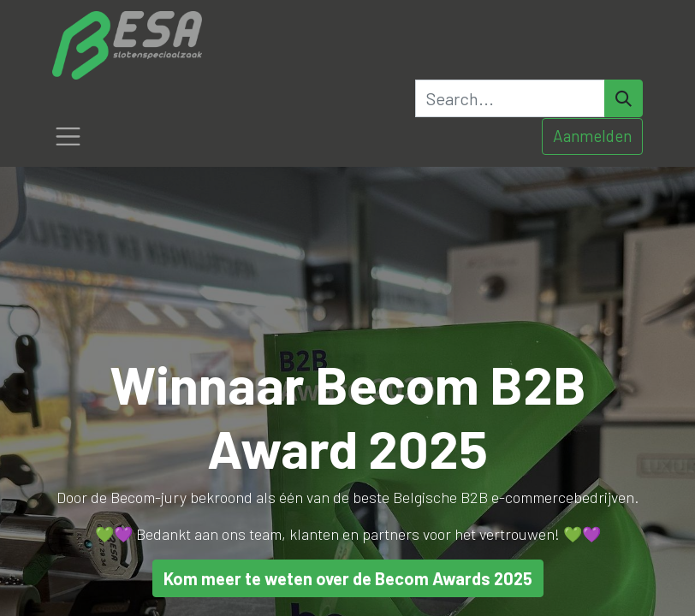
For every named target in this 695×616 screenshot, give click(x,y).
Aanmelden (592, 136)
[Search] (624, 98)
